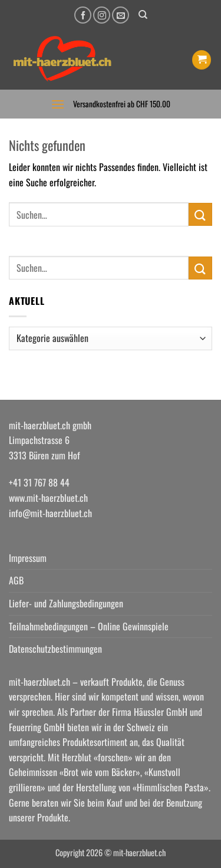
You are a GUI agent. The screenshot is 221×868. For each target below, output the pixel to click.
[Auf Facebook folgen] (83, 15)
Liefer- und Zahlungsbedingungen (66, 603)
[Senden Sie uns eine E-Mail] (121, 15)
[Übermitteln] (200, 214)
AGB (16, 580)
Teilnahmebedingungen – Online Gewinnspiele (89, 626)
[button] (202, 60)
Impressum (28, 558)
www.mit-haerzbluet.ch (48, 498)
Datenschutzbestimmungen (55, 649)
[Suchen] (143, 15)
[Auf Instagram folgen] (102, 15)
